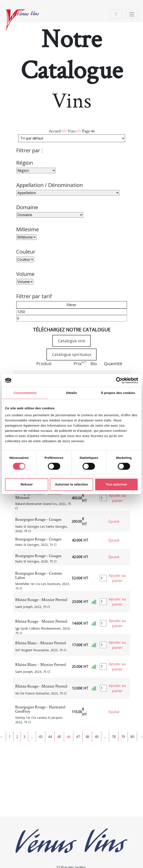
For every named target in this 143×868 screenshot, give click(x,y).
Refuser (27, 484)
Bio (94, 364)
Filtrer (71, 305)
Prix (80, 363)
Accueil (55, 131)
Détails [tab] (72, 393)
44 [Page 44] (50, 737)
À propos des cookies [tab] (118, 393)
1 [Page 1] (10, 737)
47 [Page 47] (78, 737)
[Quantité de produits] (103, 498)
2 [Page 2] (17, 737)
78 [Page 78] (114, 737)
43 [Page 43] (41, 737)
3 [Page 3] (24, 737)
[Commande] (72, 138)
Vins (71, 131)
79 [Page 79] (123, 737)
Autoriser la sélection (71, 484)
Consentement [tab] (25, 393)
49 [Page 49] (97, 737)
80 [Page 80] (132, 737)
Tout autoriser (116, 484)
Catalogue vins (72, 341)
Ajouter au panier (117, 498)
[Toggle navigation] (116, 14)
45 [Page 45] (59, 737)
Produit (44, 364)
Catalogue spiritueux (72, 354)
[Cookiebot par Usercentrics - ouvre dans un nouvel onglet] (119, 380)
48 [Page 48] (87, 737)
